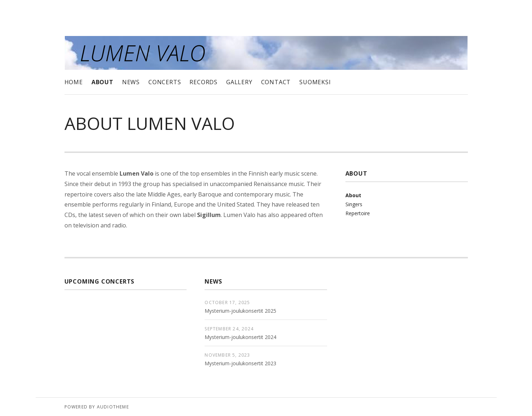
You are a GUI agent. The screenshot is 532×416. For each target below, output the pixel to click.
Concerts (165, 82)
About (102, 82)
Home (74, 82)
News (131, 82)
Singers (354, 204)
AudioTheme (113, 407)
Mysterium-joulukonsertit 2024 (240, 337)
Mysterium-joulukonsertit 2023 (240, 363)
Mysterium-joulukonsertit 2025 (240, 311)
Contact (276, 82)
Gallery (239, 82)
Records (204, 82)
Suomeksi (315, 82)
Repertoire (358, 213)
